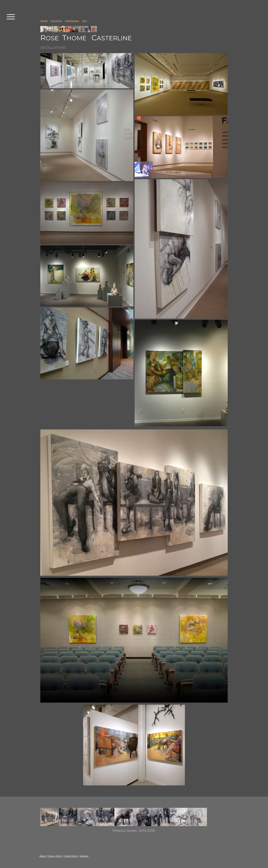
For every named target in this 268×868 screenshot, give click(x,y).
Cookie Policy (71, 856)
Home (44, 21)
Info (84, 21)
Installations (72, 21)
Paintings (56, 21)
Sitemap (84, 856)
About (42, 856)
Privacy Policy (55, 856)
